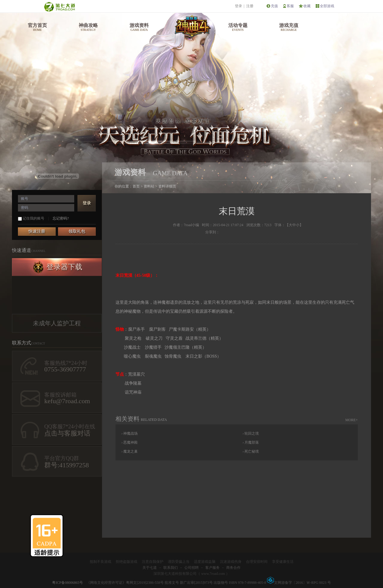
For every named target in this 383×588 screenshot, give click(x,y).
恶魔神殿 (130, 442)
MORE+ (351, 420)
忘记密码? (61, 218)
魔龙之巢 (130, 451)
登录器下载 (64, 267)
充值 (274, 6)
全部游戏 (327, 6)
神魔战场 (130, 433)
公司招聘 (191, 568)
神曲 (192, 26)
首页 (136, 186)
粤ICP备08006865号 (67, 583)
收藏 (307, 6)
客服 (290, 6)
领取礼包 (77, 231)
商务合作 (233, 568)
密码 (25, 208)
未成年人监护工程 (57, 323)
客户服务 (212, 568)
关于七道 (150, 568)
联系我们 (171, 568)
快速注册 (37, 231)
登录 (238, 6)
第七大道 (59, 7)
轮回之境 (252, 433)
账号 (25, 199)
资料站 (149, 186)
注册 (250, 6)
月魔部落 (252, 442)
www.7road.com (213, 574)
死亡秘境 (252, 451)
